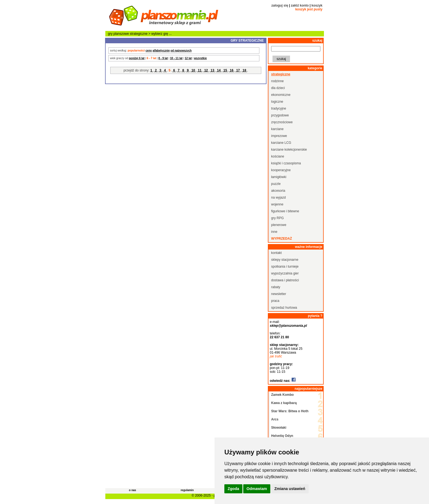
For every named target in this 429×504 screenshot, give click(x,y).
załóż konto (300, 5)
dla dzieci (278, 88)
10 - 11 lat (176, 58)
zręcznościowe (282, 122)
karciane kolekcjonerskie (289, 150)
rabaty (276, 287)
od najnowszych (181, 51)
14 (219, 70)
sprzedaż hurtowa (284, 308)
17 (238, 70)
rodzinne (277, 81)
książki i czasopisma (286, 163)
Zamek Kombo (282, 395)
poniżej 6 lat (137, 58)
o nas (132, 490)
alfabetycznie (161, 51)
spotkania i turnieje (285, 267)
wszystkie (200, 58)
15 (225, 70)
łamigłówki (279, 177)
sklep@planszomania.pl (288, 326)
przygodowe (280, 115)
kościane (278, 156)
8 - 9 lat (163, 58)
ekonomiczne (281, 95)
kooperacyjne (281, 170)
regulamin (187, 490)
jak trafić (276, 356)
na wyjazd (278, 197)
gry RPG (277, 218)
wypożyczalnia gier (285, 273)
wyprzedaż (282, 239)
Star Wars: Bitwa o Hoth (290, 411)
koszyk (317, 5)
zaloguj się (280, 5)
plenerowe (279, 225)
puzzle (276, 184)
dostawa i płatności (285, 280)
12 (206, 70)
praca (275, 301)
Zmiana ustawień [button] (290, 489)
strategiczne (139, 34)
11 (200, 70)
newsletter (279, 294)
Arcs (275, 419)
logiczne (277, 102)
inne (274, 232)
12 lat (188, 58)
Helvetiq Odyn (282, 436)
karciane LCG (281, 143)
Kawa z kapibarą (284, 403)
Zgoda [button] (233, 489)
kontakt (276, 253)
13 (212, 70)
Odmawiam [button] (257, 489)
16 (231, 70)
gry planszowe (119, 34)
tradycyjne (279, 108)
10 (193, 70)
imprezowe (279, 136)
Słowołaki (279, 428)
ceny (149, 51)
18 (244, 70)
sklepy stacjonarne (285, 260)
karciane (277, 129)
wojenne (277, 204)
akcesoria (278, 191)
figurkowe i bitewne (285, 211)
